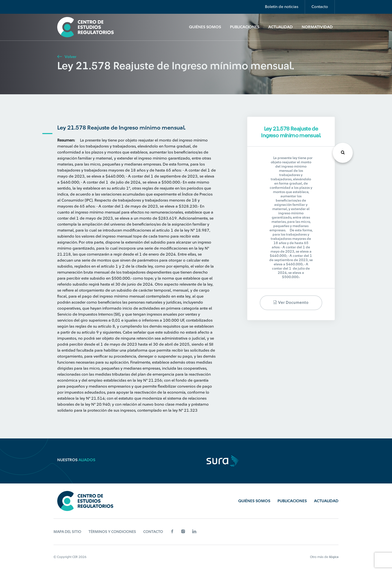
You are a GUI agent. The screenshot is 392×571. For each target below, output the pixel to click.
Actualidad (280, 27)
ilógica (334, 557)
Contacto (320, 7)
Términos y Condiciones (112, 532)
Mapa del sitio (67, 532)
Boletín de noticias (282, 7)
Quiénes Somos (205, 27)
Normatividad (317, 27)
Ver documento (291, 303)
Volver (67, 57)
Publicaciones (245, 27)
